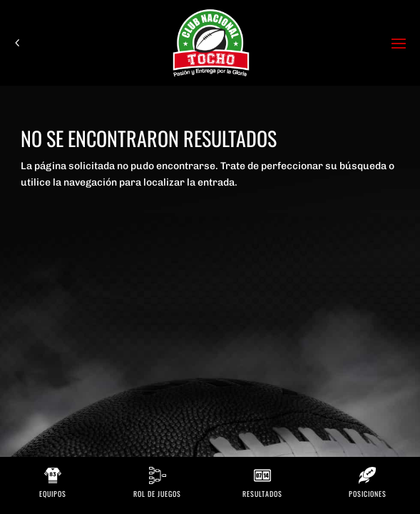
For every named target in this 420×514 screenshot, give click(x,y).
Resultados (262, 494)
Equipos (53, 494)
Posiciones (368, 494)
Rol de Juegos (157, 494)
